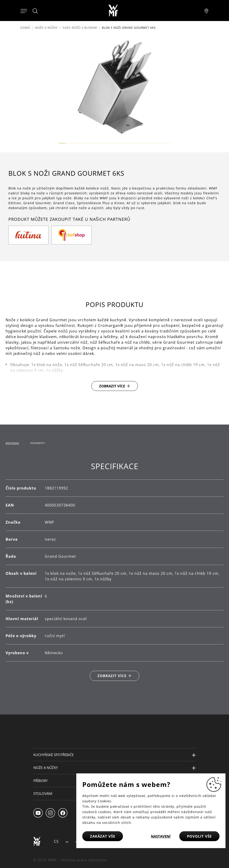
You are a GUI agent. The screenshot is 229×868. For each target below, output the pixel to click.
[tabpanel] (114, 571)
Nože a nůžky (47, 28)
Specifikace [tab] (12, 443)
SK (67, 842)
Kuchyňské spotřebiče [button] (54, 755)
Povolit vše (199, 836)
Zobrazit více (112, 386)
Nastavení (161, 836)
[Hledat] (35, 11)
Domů (25, 28)
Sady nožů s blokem (80, 28)
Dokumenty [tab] (38, 443)
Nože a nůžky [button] (46, 768)
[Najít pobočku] (206, 11)
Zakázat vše (103, 836)
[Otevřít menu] (24, 11)
